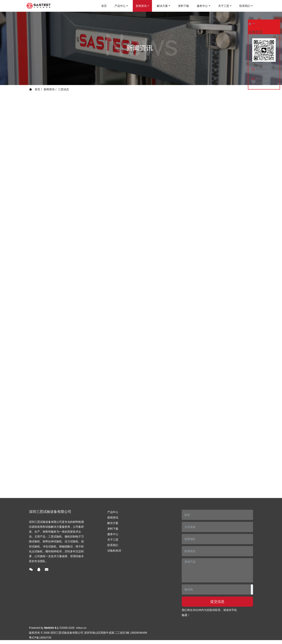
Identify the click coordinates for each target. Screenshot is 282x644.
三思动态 (63, 89)
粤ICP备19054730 (40, 638)
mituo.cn (81, 628)
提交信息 (217, 602)
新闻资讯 (49, 89)
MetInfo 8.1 (51, 628)
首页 (104, 6)
